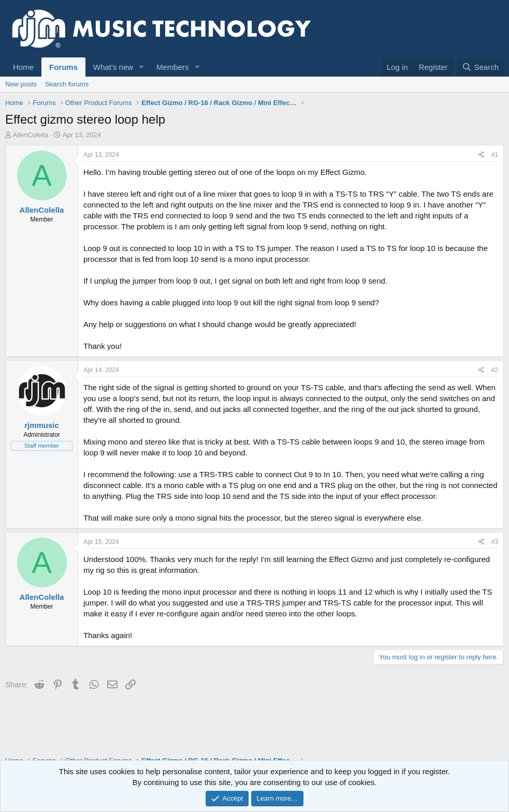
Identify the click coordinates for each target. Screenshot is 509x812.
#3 (495, 542)
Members (173, 67)
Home (23, 67)
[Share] (481, 155)
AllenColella (31, 135)
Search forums (67, 84)
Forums (63, 67)
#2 (495, 370)
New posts (21, 84)
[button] (141, 67)
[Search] (480, 67)
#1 (495, 155)
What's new (113, 67)
